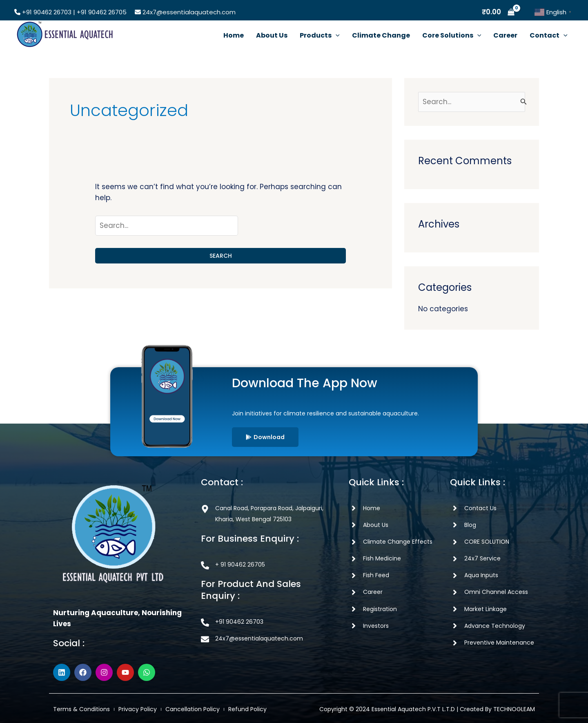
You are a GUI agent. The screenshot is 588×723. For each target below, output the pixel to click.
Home (234, 35)
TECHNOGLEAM (514, 709)
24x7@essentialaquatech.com (189, 12)
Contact (549, 35)
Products (320, 35)
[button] (336, 35)
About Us (272, 35)
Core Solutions (452, 35)
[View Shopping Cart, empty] (498, 12)
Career (505, 35)
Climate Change (381, 35)
